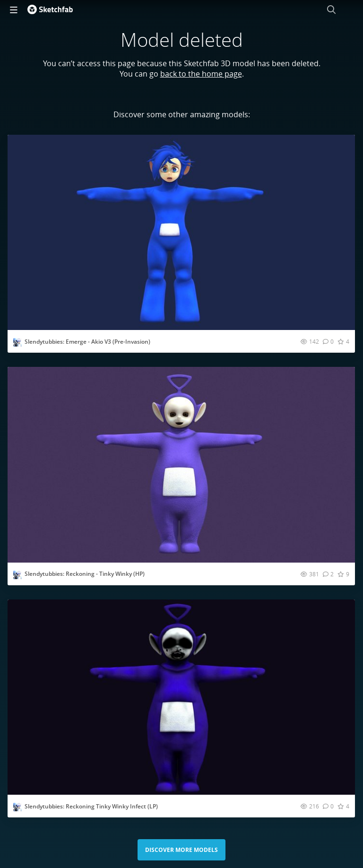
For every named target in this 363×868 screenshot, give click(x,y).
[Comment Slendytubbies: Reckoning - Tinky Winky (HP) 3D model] (328, 574)
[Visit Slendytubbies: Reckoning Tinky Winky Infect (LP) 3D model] (181, 697)
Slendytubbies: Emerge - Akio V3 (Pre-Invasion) (87, 342)
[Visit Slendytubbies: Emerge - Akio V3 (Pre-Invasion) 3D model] (181, 232)
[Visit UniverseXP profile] (17, 342)
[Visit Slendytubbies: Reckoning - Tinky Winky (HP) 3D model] (181, 464)
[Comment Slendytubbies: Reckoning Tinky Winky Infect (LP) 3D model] (328, 806)
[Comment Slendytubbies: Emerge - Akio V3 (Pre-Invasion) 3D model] (328, 341)
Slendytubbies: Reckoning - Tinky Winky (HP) (85, 574)
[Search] (331, 9)
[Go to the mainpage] (50, 9)
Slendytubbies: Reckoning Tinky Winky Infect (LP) (91, 806)
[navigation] (14, 9)
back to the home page (201, 74)
